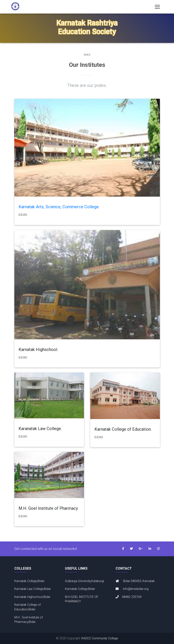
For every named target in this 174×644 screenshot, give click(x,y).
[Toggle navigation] (157, 8)
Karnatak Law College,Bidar (33, 589)
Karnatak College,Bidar (29, 581)
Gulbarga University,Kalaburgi (84, 581)
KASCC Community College (100, 638)
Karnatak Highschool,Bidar (32, 597)
